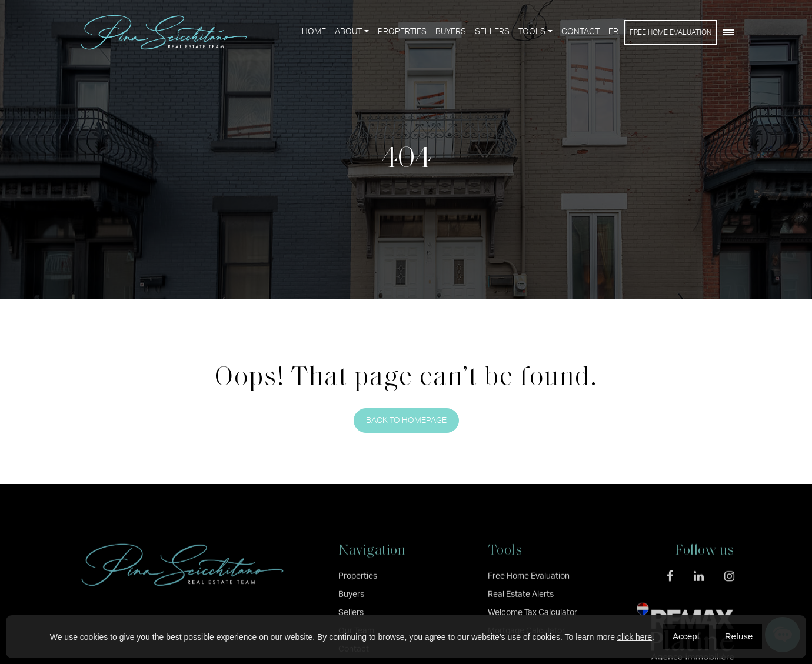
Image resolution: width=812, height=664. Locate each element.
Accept (686, 636)
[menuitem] (613, 32)
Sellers (492, 32)
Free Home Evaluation (670, 32)
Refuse (739, 636)
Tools (532, 32)
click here (635, 637)
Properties (402, 32)
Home (314, 32)
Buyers (451, 32)
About (348, 32)
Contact (580, 32)
